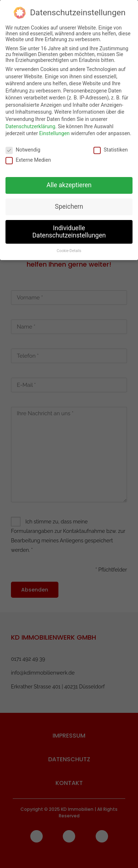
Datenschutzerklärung (30, 123)
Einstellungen (54, 130)
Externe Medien (28, 157)
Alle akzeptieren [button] (69, 182)
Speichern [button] (69, 203)
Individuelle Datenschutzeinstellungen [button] (69, 228)
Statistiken (111, 146)
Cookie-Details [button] (69, 248)
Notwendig (23, 146)
